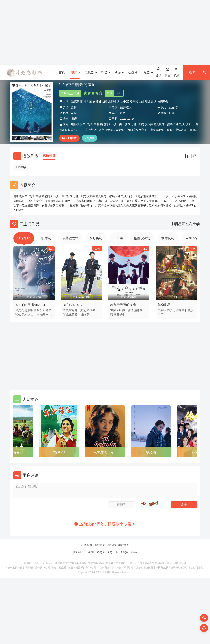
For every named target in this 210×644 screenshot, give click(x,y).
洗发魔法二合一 (105, 452)
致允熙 (151, 452)
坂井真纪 (151, 102)
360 (117, 552)
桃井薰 (88, 102)
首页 (62, 72)
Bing (110, 552)
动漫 (119, 72)
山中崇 (125, 102)
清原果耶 (77, 102)
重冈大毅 (116, 310)
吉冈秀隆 (163, 102)
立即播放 (69, 138)
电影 (76, 72)
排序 (191, 156)
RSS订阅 (79, 552)
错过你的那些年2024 (30, 305)
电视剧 (91, 72)
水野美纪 (114, 102)
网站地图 (124, 545)
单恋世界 (164, 305)
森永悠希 (72, 315)
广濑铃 (162, 310)
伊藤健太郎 (100, 102)
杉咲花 (171, 310)
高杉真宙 (68, 310)
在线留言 (87, 545)
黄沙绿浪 (59, 452)
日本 (172, 113)
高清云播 (49, 156)
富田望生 (119, 315)
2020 (123, 113)
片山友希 (84, 315)
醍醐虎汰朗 (137, 102)
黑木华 (26, 315)
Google (100, 552)
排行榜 (112, 545)
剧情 (74, 107)
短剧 (148, 72)
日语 (74, 119)
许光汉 (20, 310)
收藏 (89, 138)
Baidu (90, 552)
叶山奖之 (80, 310)
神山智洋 (128, 310)
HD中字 (21, 167)
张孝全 (41, 310)
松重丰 (44, 315)
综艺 (106, 72)
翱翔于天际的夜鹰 (123, 305)
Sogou (125, 552)
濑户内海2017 (73, 305)
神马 (134, 552)
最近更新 (100, 545)
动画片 (133, 72)
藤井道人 (126, 107)
